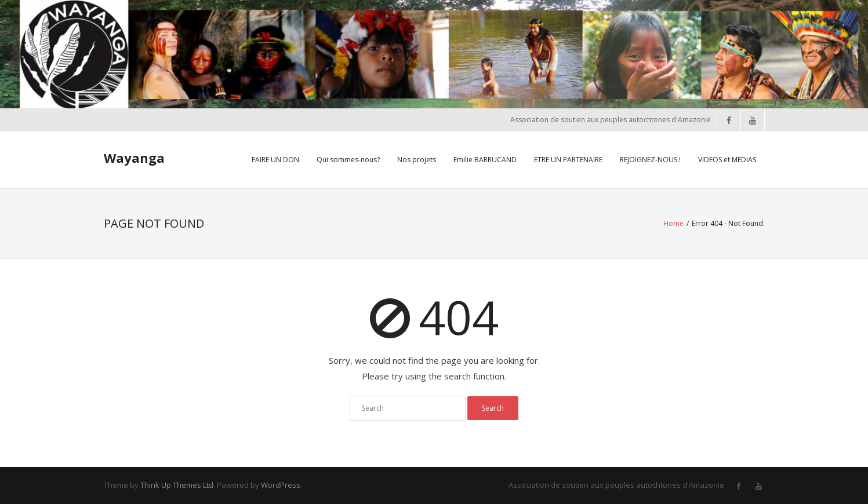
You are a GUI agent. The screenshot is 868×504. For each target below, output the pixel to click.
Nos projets (417, 160)
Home (673, 223)
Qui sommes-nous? (348, 160)
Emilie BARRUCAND (485, 160)
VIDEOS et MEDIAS (727, 160)
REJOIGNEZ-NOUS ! (650, 160)
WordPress (281, 485)
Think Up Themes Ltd (177, 485)
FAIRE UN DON (275, 160)
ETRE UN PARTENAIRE (568, 160)
